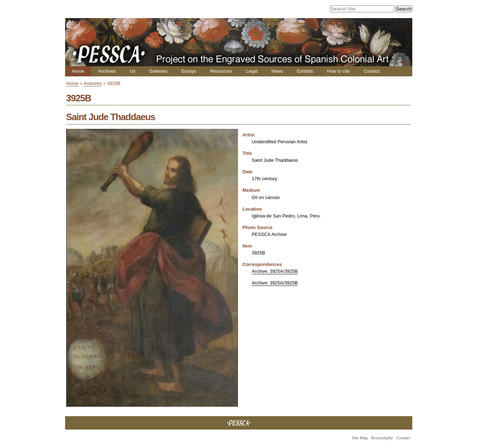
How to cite (338, 71)
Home (78, 71)
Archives (107, 71)
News (277, 71)
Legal (252, 71)
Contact (372, 71)
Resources (221, 71)
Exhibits (305, 71)
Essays (189, 71)
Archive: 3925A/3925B (275, 271)
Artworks (93, 83)
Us (133, 71)
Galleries (159, 71)
